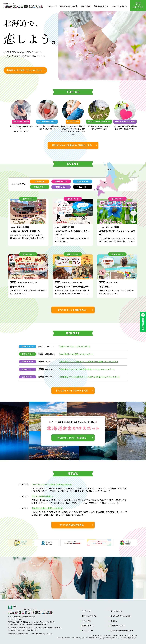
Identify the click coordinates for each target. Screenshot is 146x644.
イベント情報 (86, 621)
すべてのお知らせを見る (72, 525)
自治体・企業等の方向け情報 (121, 616)
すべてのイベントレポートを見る (72, 390)
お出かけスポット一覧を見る (72, 438)
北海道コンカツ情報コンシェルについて (24, 70)
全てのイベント (83, 187)
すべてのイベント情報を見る (72, 310)
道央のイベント (61, 181)
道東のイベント (40, 187)
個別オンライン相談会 (89, 616)
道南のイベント (61, 187)
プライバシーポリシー (118, 626)
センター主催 (40, 181)
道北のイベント (83, 181)
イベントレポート (88, 630)
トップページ (86, 611)
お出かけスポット (117, 611)
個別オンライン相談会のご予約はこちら (72, 145)
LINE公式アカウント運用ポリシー (122, 630)
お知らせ (114, 621)
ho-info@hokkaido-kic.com (24, 616)
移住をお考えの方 (88, 626)
